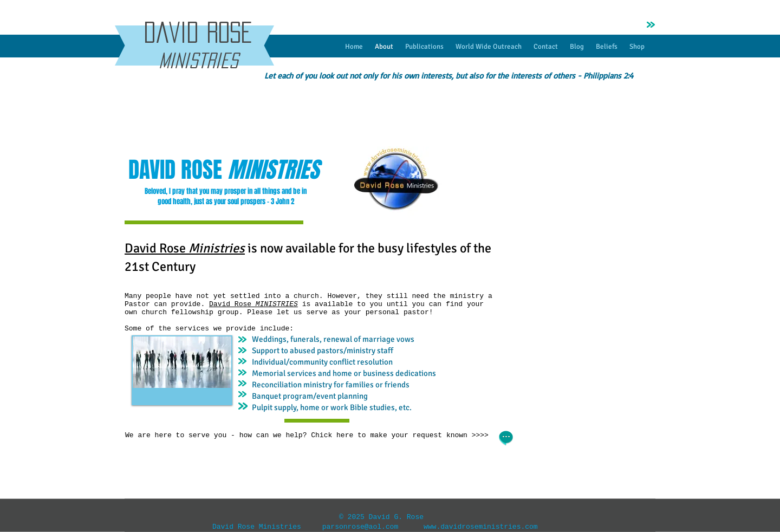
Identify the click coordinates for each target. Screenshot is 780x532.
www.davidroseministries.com (481, 527)
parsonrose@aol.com (360, 527)
